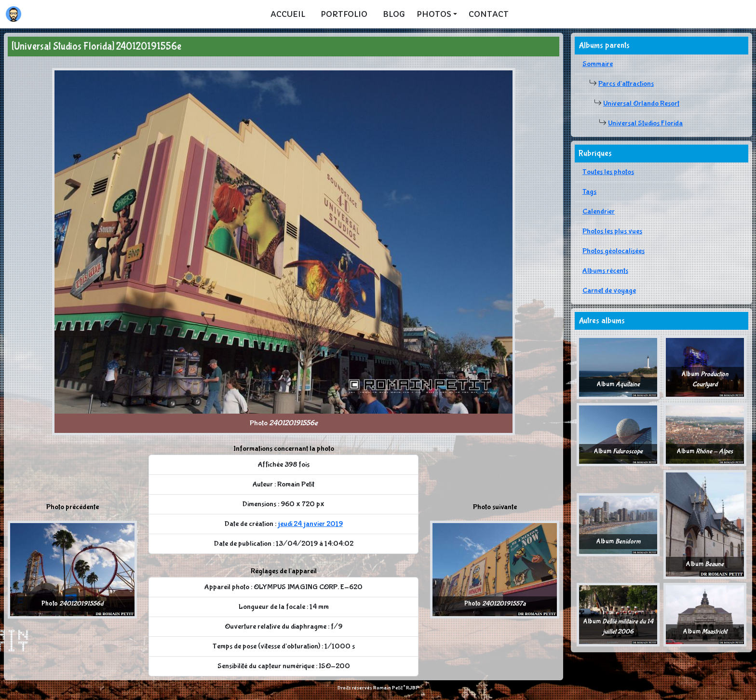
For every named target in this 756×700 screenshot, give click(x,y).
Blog (394, 14)
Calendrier (599, 211)
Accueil (288, 14)
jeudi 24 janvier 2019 (310, 524)
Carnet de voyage (609, 290)
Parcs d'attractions (626, 84)
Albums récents (605, 271)
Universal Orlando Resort (641, 103)
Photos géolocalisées (614, 251)
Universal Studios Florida (645, 123)
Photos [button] (434, 14)
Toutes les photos (608, 172)
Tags (589, 192)
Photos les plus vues (612, 231)
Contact (489, 14)
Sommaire (598, 64)
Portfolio (344, 14)
